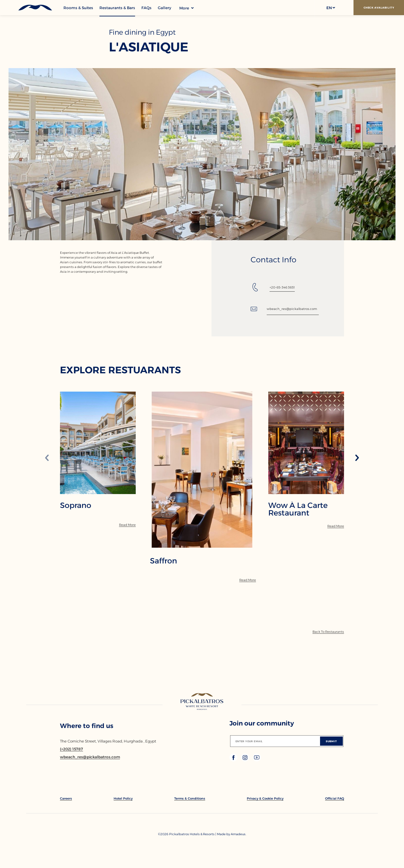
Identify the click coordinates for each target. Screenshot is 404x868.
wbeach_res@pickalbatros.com (292, 309)
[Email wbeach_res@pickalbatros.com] (90, 757)
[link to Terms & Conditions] (190, 798)
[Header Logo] (32, 7)
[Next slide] (357, 458)
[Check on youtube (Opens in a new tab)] (257, 760)
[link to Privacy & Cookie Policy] (265, 798)
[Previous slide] (47, 458)
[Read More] (127, 525)
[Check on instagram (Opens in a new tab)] (246, 760)
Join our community (262, 723)
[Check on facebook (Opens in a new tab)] (234, 760)
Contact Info (273, 260)
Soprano (76, 505)
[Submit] (331, 741)
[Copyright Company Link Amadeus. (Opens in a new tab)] (238, 834)
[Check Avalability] (379, 8)
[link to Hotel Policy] (123, 798)
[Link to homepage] (202, 702)
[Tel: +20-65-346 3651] (273, 287)
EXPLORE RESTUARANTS (120, 370)
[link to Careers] (66, 798)
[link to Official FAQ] (335, 798)
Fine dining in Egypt (142, 32)
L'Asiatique (149, 47)
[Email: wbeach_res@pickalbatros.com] (285, 309)
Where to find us (87, 726)
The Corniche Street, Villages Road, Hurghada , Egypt (108, 741)
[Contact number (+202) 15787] (71, 749)
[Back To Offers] (328, 632)
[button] (330, 8)
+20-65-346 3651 (282, 287)
